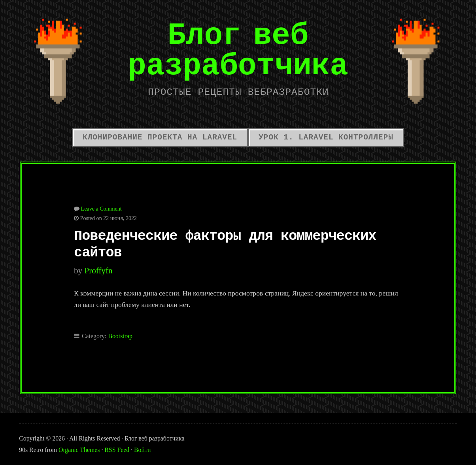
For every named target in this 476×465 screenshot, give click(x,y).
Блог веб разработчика (238, 50)
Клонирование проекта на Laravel (160, 137)
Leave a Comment (101, 209)
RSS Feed (117, 450)
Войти (142, 450)
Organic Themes (79, 450)
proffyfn (98, 271)
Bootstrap (120, 336)
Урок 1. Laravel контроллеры (326, 137)
